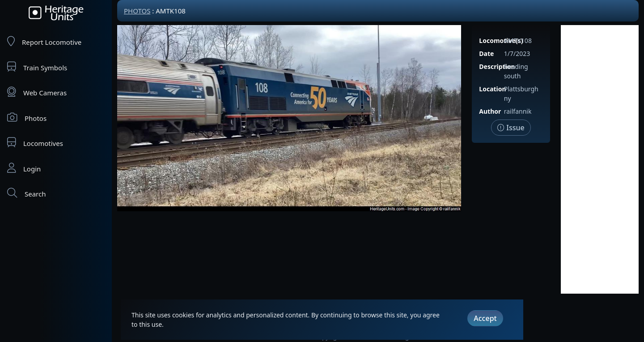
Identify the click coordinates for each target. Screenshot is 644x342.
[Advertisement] (600, 159)
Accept (485, 318)
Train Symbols (37, 67)
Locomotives (35, 143)
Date (486, 53)
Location (492, 89)
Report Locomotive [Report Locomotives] (44, 41)
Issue (511, 128)
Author (490, 111)
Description (497, 66)
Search (26, 193)
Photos (27, 118)
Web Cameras (37, 92)
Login (24, 168)
